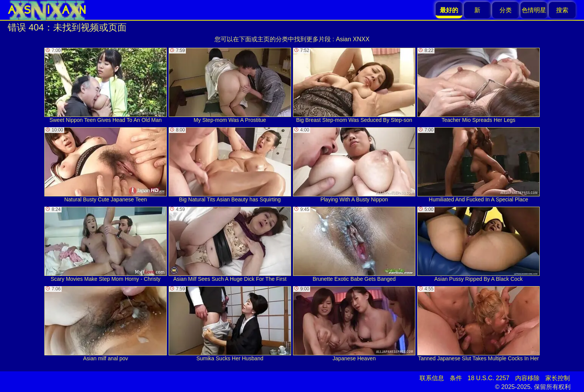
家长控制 (558, 378)
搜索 (562, 10)
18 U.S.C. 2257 (489, 378)
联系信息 (432, 378)
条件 (456, 378)
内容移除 (527, 378)
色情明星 (534, 10)
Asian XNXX (353, 39)
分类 (506, 10)
